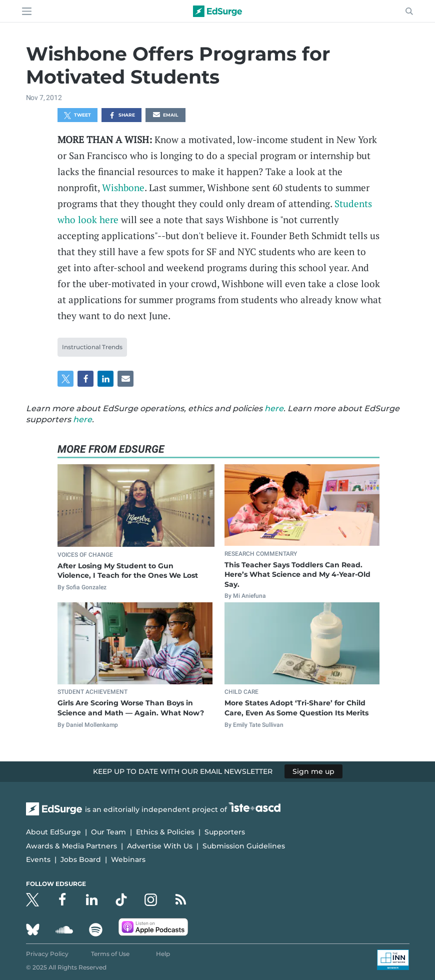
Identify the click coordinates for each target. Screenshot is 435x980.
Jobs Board (81, 859)
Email (165, 116)
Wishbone (123, 187)
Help (163, 954)
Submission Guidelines (244, 846)
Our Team (108, 832)
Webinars (128, 859)
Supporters (225, 832)
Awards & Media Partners (71, 846)
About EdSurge (53, 832)
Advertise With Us (160, 846)
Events (38, 859)
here (274, 408)
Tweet (77, 116)
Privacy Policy (47, 954)
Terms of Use (110, 954)
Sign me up (313, 771)
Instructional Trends (92, 347)
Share (122, 116)
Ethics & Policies (165, 832)
